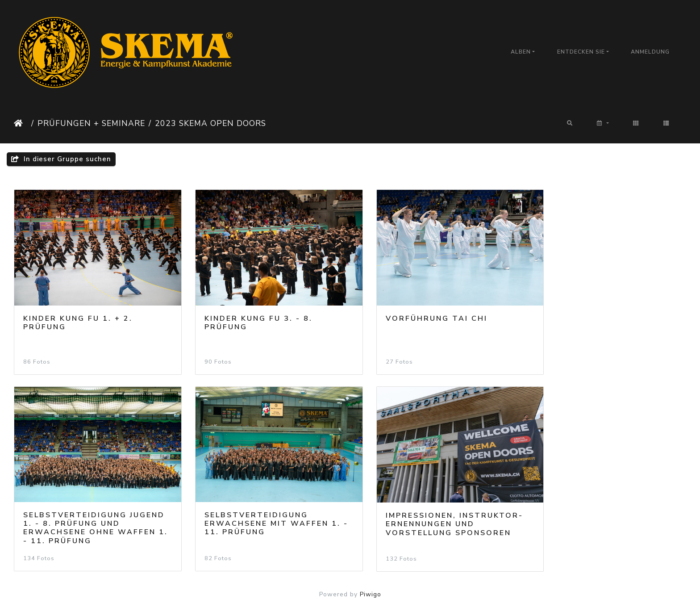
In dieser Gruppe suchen (61, 159)
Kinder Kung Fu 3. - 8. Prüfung (249, 316)
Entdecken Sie (581, 52)
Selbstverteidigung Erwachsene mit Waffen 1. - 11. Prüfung (91, 510)
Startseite (21, 123)
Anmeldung (650, 52)
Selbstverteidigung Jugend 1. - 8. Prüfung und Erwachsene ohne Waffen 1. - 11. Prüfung (605, 324)
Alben (521, 52)
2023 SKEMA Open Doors (210, 123)
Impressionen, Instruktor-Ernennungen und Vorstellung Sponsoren (263, 511)
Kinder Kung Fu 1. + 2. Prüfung (78, 316)
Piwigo (371, 581)
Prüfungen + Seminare (91, 123)
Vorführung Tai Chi (417, 312)
